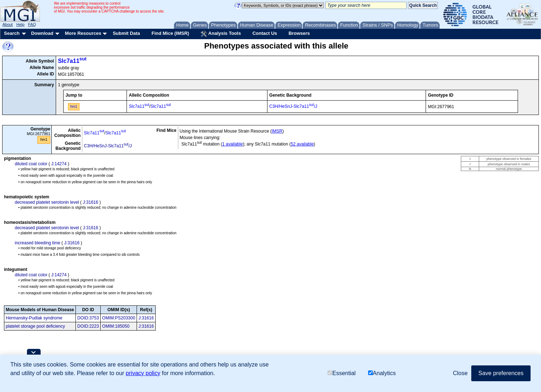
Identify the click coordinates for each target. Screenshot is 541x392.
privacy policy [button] (143, 373)
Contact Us (265, 33)
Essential (341, 373)
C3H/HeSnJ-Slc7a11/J (293, 106)
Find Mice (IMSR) (170, 33)
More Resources (83, 33)
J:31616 (90, 202)
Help (20, 24)
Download (42, 33)
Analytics (382, 373)
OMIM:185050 (116, 326)
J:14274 (59, 164)
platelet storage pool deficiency (35, 326)
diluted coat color (31, 164)
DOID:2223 (88, 326)
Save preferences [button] (501, 373)
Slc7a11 (72, 61)
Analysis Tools (221, 34)
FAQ (32, 24)
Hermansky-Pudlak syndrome (34, 318)
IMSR (277, 131)
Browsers (299, 33)
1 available (232, 144)
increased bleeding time (38, 243)
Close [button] (460, 373)
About (8, 24)
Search (12, 33)
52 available (302, 144)
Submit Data (127, 33)
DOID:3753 (88, 318)
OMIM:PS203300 (119, 318)
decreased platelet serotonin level (47, 202)
